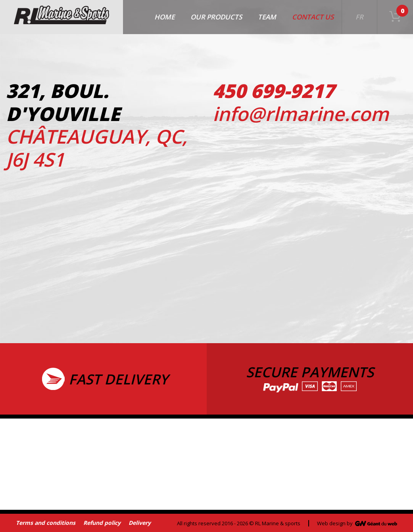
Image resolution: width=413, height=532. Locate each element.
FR (359, 17)
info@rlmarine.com (301, 114)
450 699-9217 (274, 91)
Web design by (335, 523)
